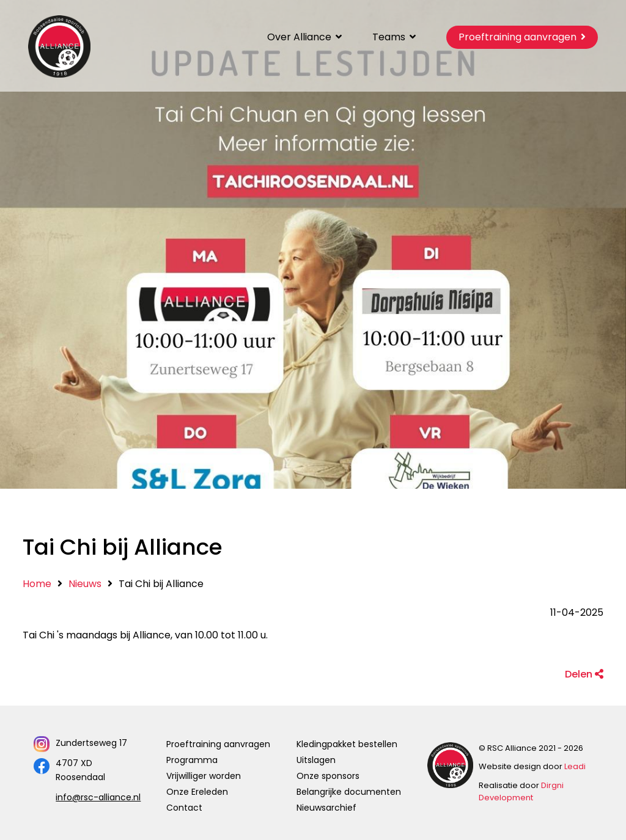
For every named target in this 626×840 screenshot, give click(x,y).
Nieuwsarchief (326, 808)
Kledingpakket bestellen (347, 744)
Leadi (575, 766)
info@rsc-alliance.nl (98, 797)
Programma (192, 760)
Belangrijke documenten (349, 792)
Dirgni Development (521, 791)
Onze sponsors (328, 776)
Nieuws (85, 584)
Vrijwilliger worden (204, 776)
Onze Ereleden (197, 792)
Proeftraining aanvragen (218, 744)
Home (37, 584)
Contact (184, 808)
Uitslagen (316, 760)
